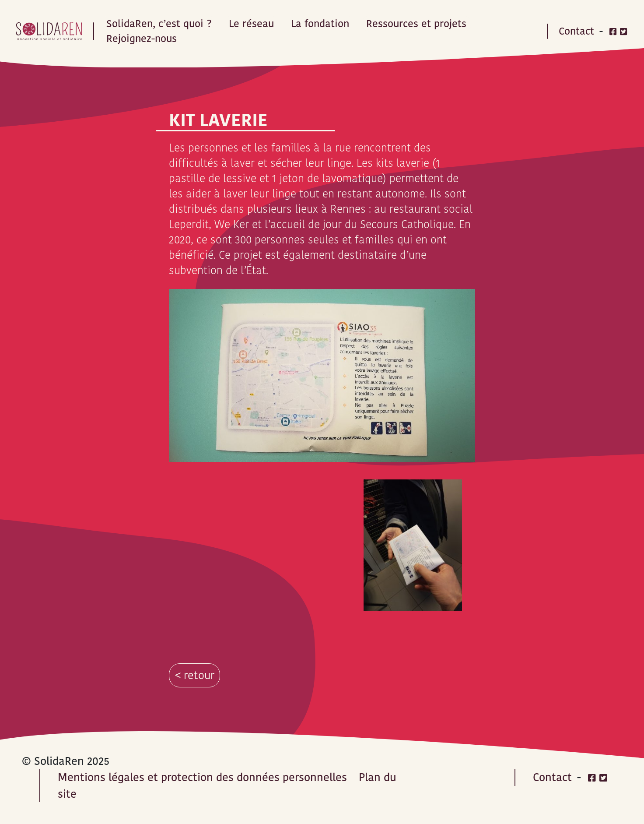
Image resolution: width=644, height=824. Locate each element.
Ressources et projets (416, 24)
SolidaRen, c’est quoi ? (159, 24)
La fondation (320, 24)
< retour (195, 675)
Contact (576, 31)
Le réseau (251, 24)
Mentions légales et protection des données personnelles (202, 777)
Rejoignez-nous (142, 39)
